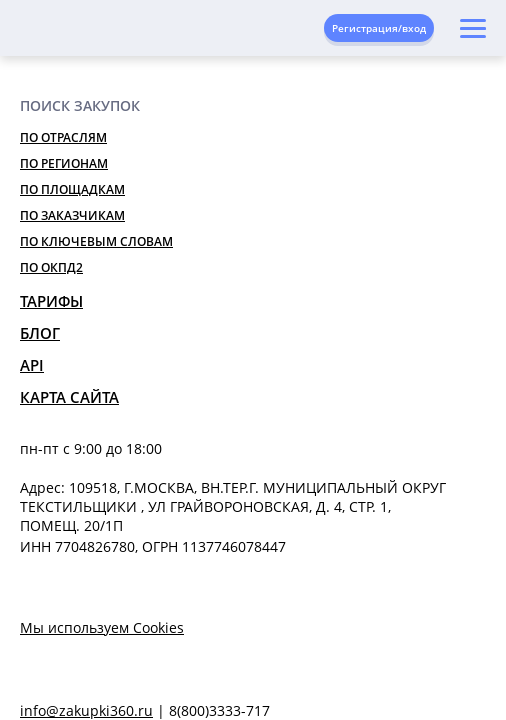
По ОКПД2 (51, 267)
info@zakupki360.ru (86, 710)
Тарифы (51, 301)
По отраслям (63, 137)
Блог (40, 333)
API (32, 365)
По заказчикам (72, 215)
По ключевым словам (96, 241)
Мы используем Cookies (102, 627)
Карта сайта (69, 397)
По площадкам (72, 189)
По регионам (64, 163)
